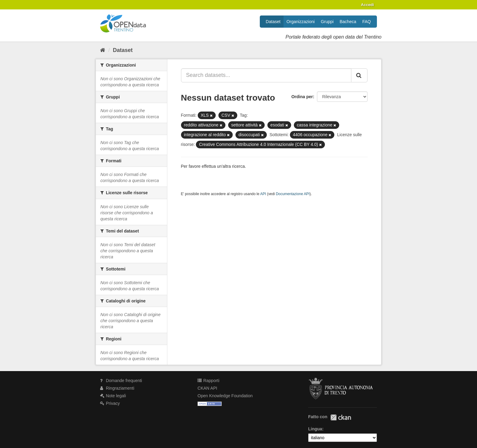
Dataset (273, 22)
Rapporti (208, 381)
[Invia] (359, 75)
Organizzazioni (301, 22)
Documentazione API (293, 194)
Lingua (315, 429)
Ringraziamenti (117, 388)
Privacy (110, 403)
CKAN (341, 417)
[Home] (103, 50)
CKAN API (207, 388)
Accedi (367, 5)
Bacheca (348, 22)
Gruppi (327, 22)
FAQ (367, 22)
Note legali (113, 396)
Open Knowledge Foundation (225, 396)
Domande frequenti (121, 381)
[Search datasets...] (266, 75)
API (263, 194)
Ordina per (302, 97)
